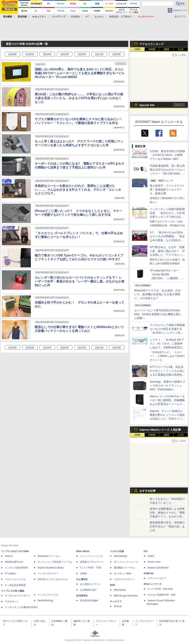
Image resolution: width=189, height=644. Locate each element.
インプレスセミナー (48, 573)
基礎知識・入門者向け (121, 17)
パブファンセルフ (157, 578)
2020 (117, 54)
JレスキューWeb (122, 573)
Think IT (9, 556)
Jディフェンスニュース (126, 562)
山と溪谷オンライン (90, 584)
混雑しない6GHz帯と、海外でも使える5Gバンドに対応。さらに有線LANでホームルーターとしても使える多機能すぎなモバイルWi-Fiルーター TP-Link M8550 (80, 73)
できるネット (12, 601)
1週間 (166, 49)
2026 (12, 54)
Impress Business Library (51, 568)
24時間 (152, 49)
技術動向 (76, 17)
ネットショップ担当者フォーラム (55, 562)
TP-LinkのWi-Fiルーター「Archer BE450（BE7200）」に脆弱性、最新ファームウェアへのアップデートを (167, 278)
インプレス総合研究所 (16, 568)
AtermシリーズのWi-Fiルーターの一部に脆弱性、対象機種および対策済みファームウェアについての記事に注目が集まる (167, 404)
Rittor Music (83, 551)
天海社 (151, 556)
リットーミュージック (92, 556)
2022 (82, 54)
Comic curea (154, 562)
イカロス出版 (117, 551)
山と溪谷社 (82, 579)
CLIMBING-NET (88, 590)
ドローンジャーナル (15, 579)
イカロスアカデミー (124, 579)
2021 (99, 54)
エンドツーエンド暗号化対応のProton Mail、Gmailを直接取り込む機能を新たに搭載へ (158, 314)
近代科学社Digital (89, 601)
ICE (146, 551)
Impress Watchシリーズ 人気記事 (160, 430)
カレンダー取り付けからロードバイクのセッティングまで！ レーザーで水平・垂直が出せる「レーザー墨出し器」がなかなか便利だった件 (79, 281)
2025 (30, 54)
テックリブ (116, 601)
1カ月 (181, 49)
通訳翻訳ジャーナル (124, 568)
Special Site (147, 105)
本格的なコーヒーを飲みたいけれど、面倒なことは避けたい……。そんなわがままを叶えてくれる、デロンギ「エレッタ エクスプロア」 (78, 190)
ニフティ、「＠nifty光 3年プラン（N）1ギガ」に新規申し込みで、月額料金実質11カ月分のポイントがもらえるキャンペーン (167, 347)
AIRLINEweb (120, 556)
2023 (65, 54)
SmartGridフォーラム (49, 556)
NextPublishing (45, 601)
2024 (47, 54)
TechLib (118, 606)
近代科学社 (82, 596)
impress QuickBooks (158, 568)
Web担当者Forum (14, 562)
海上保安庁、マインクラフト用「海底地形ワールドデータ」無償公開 (167, 190)
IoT (87, 17)
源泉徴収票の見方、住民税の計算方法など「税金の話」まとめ (167, 526)
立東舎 (84, 573)
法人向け (99, 17)
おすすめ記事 (148, 491)
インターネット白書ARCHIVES (21, 607)
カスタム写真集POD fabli (161, 595)
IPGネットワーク (153, 584)
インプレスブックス (48, 595)
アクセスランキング (152, 44)
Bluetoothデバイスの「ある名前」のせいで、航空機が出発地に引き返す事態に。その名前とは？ (157, 294)
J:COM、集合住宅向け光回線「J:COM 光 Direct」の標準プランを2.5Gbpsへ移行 (167, 155)
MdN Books (120, 590)
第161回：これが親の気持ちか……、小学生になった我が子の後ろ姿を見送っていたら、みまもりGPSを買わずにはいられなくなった (79, 98)
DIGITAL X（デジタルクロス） (54, 579)
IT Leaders (10, 573)
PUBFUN (148, 573)
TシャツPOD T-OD (91, 568)
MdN (112, 585)
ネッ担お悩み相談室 (15, 585)
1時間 (137, 49)
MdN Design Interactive (126, 596)
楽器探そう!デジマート (92, 562)
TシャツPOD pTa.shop (160, 589)
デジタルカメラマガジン (18, 596)
